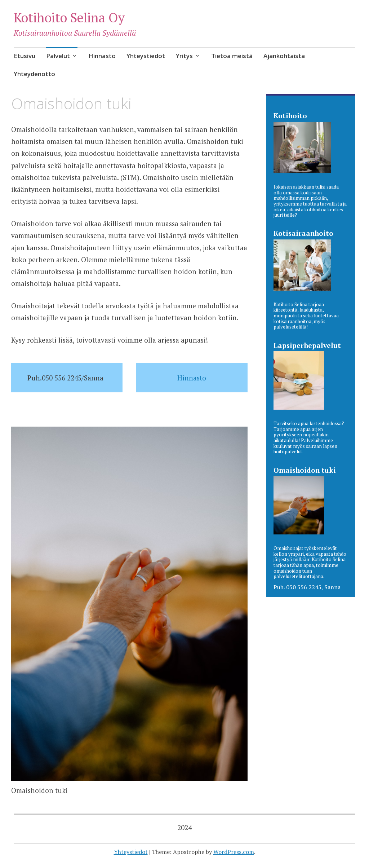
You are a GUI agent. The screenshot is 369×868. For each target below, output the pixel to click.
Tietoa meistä (232, 56)
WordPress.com (234, 852)
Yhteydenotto (34, 74)
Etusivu (25, 56)
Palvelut (58, 56)
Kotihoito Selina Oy (69, 17)
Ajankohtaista (284, 56)
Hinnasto (102, 56)
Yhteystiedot (146, 56)
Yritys (184, 56)
